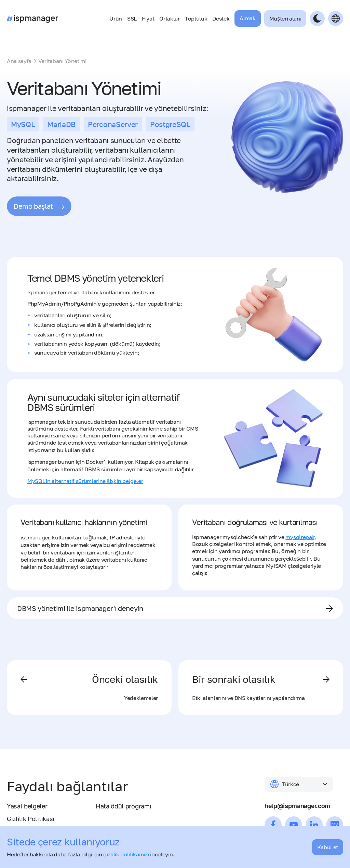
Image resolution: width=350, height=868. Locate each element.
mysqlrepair (300, 537)
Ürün (116, 18)
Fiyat (148, 18)
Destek (221, 18)
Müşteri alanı (285, 18)
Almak (247, 18)
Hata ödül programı (123, 806)
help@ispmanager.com (297, 806)
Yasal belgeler (27, 806)
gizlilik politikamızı (126, 854)
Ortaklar (169, 18)
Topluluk (196, 18)
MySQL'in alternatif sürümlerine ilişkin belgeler (85, 481)
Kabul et (328, 847)
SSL (132, 18)
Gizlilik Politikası (31, 819)
